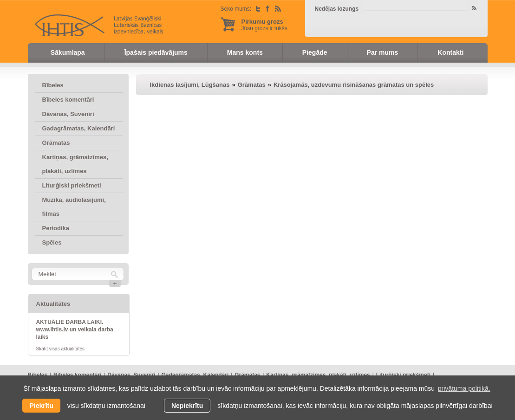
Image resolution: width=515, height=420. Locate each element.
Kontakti (450, 52)
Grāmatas (56, 143)
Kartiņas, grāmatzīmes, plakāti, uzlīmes (75, 164)
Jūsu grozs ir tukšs (264, 25)
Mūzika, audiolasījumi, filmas (74, 207)
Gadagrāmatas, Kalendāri (79, 128)
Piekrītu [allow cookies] (41, 406)
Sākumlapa (68, 52)
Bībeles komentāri (68, 100)
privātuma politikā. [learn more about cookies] (464, 388)
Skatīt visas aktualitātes (61, 349)
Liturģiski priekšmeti (72, 185)
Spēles (52, 242)
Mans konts (245, 52)
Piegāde (315, 52)
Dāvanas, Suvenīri (68, 114)
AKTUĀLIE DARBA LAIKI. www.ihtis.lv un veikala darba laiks (75, 330)
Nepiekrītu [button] (187, 406)
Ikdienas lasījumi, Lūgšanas (190, 85)
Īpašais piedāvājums (156, 52)
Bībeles (53, 85)
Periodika (56, 228)
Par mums (383, 52)
